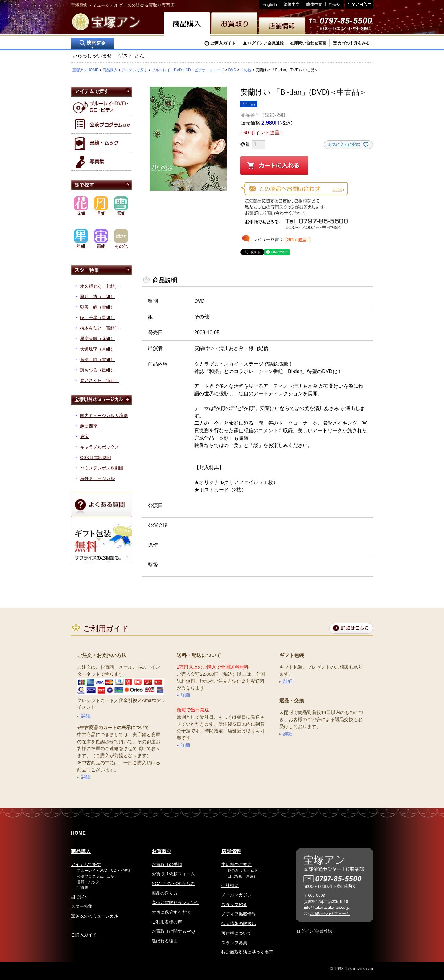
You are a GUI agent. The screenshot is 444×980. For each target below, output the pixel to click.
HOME (78, 833)
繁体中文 (292, 4)
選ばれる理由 (165, 941)
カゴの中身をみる (354, 43)
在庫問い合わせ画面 (308, 43)
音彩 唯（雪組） (97, 359)
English (270, 4)
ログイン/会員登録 (314, 931)
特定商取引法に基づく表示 (247, 952)
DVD (232, 70)
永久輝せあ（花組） (100, 286)
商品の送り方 (165, 893)
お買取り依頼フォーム (173, 874)
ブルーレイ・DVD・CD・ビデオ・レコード (188, 70)
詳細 (86, 716)
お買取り (162, 851)
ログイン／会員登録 (266, 43)
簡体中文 (314, 4)
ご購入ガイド (223, 43)
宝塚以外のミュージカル (95, 916)
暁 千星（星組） (97, 318)
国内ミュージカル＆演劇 (104, 416)
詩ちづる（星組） (97, 370)
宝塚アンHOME (85, 70)
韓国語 (335, 4)
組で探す (80, 897)
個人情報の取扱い (239, 924)
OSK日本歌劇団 (96, 457)
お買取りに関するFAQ (173, 931)
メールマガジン (236, 895)
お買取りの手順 (167, 864)
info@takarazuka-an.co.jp (327, 907)
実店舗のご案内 (236, 864)
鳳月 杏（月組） (97, 297)
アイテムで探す (134, 70)
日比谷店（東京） (242, 876)
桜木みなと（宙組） (100, 328)
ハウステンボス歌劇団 (102, 468)
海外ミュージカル (97, 478)
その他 (246, 70)
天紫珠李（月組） (97, 349)
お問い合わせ (358, 4)
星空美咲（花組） (97, 338)
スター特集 (82, 906)
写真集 (83, 888)
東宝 (84, 437)
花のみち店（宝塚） (244, 871)
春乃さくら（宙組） (100, 380)
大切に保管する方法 (171, 912)
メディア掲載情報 (239, 914)
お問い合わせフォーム (330, 914)
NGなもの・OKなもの (173, 884)
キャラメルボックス (100, 447)
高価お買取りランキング (175, 903)
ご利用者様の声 (167, 922)
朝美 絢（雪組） (97, 307)
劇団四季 (89, 426)
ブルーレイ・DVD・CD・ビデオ (104, 871)
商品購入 (110, 70)
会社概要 (230, 885)
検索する (92, 44)
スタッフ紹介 (234, 904)
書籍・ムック (88, 882)
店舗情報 (231, 851)
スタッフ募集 (234, 943)
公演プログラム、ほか (96, 876)
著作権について (236, 933)
